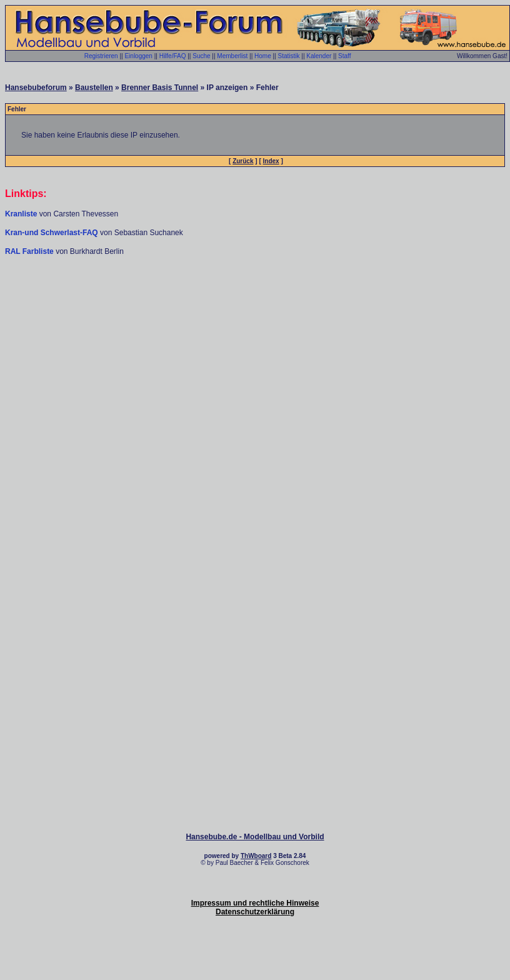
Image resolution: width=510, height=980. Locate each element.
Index (271, 161)
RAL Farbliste (30, 251)
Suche (201, 56)
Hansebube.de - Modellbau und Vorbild (255, 837)
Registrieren (101, 56)
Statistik (288, 56)
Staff (344, 56)
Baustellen (94, 88)
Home (263, 56)
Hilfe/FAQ (173, 56)
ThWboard (256, 856)
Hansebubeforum (36, 88)
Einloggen (138, 56)
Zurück (243, 161)
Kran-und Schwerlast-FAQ (52, 233)
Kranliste (21, 214)
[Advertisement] (255, 353)
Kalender (319, 56)
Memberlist (232, 56)
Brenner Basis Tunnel (160, 88)
